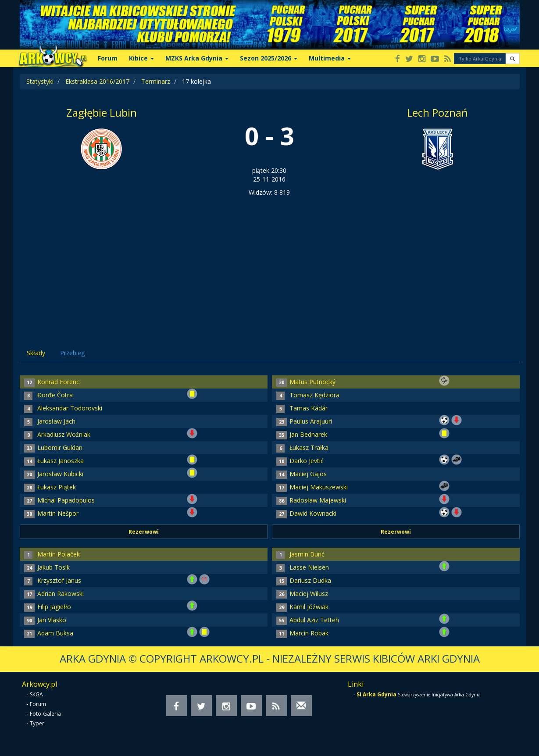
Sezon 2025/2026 (269, 58)
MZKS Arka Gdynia (197, 58)
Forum (108, 58)
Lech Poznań (437, 112)
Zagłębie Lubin (102, 112)
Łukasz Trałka (309, 448)
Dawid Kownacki (313, 513)
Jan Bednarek (308, 434)
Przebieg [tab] (72, 353)
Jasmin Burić (307, 554)
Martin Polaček (59, 554)
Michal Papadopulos (66, 500)
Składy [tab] (36, 353)
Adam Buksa (55, 633)
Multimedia (330, 58)
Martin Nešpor (58, 513)
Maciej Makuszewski (319, 487)
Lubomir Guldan (60, 448)
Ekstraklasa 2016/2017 (97, 81)
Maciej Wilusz (309, 594)
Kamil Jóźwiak (309, 607)
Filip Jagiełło (54, 607)
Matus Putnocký (312, 382)
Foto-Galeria (45, 714)
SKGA (36, 694)
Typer (37, 723)
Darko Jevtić (307, 461)
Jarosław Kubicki (60, 474)
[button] (512, 59)
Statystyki (40, 81)
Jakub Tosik (54, 567)
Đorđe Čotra (55, 395)
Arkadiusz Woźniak (64, 434)
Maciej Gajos (308, 474)
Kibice (141, 58)
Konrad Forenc (58, 382)
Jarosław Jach (56, 421)
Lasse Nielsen (309, 567)
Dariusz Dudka (310, 580)
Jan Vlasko (52, 620)
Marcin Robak (309, 633)
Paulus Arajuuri (311, 421)
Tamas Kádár (309, 408)
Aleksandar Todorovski (70, 408)
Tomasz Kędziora (314, 395)
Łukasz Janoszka (61, 461)
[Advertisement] (270, 263)
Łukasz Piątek (57, 487)
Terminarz (156, 81)
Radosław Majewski (318, 500)
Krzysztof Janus (59, 580)
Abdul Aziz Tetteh (314, 620)
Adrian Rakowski (61, 594)
